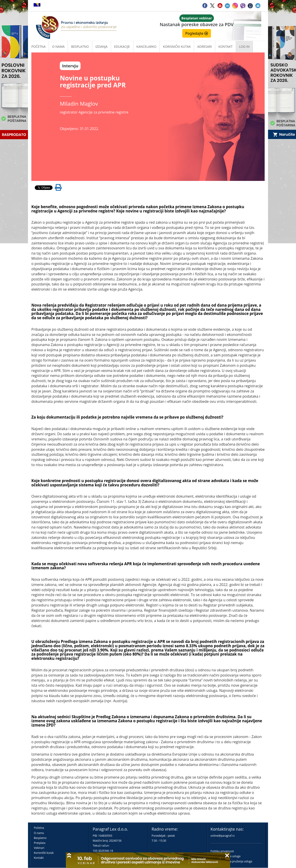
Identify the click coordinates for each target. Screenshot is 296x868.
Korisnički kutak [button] (177, 47)
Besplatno (80, 47)
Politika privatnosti (222, 851)
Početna (38, 47)
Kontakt (39, 858)
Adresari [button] (205, 47)
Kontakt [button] (225, 47)
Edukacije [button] (122, 47)
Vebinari (39, 848)
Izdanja (102, 47)
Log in (244, 47)
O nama (58, 47)
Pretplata (40, 843)
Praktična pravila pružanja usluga (231, 861)
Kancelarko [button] (147, 47)
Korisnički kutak (44, 853)
